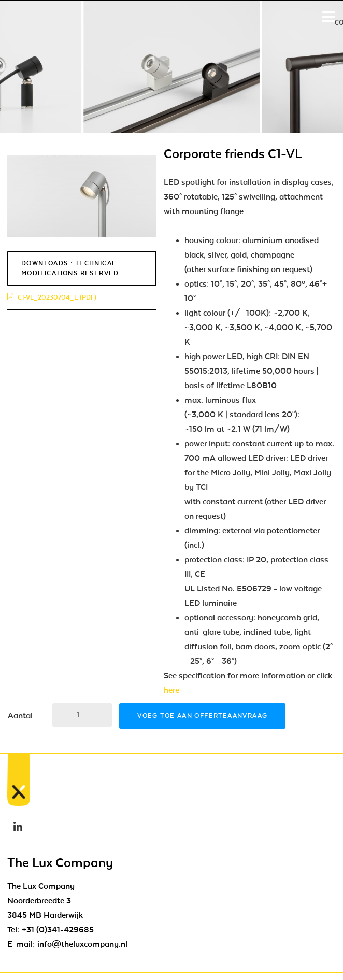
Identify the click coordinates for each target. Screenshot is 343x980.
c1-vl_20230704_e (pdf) (52, 297)
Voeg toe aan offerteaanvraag (202, 716)
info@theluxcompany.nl (82, 944)
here (171, 690)
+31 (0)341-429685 (58, 930)
